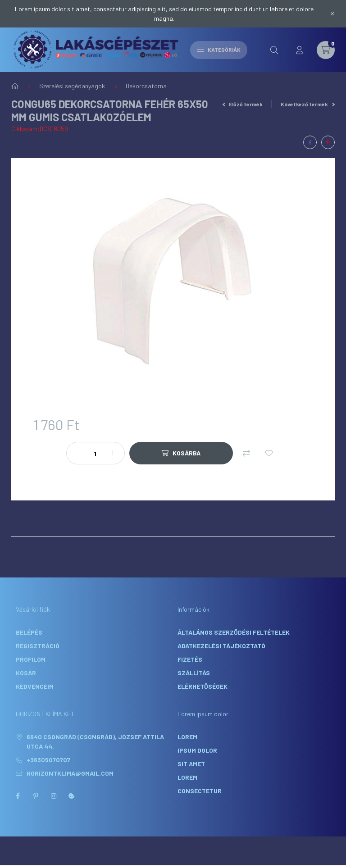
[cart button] (326, 50)
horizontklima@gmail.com (70, 773)
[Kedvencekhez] (269, 453)
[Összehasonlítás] (246, 453)
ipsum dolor (197, 750)
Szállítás (194, 673)
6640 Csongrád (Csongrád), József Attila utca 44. (95, 741)
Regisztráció (38, 646)
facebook (18, 796)
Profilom (31, 659)
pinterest (36, 796)
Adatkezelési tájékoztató (221, 646)
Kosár (26, 673)
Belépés (29, 632)
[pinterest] (328, 142)
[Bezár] (332, 14)
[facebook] (310, 142)
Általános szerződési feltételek (234, 632)
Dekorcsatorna (146, 86)
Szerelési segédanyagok (72, 86)
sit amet (191, 764)
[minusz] (78, 453)
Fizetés (190, 659)
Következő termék (308, 104)
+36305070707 (48, 760)
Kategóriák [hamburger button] (219, 50)
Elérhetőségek (203, 686)
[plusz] (113, 453)
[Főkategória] (15, 86)
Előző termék (243, 104)
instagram (54, 796)
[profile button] (300, 50)
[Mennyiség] (96, 453)
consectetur (200, 791)
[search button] (274, 50)
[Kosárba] (181, 453)
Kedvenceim (35, 686)
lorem (187, 737)
